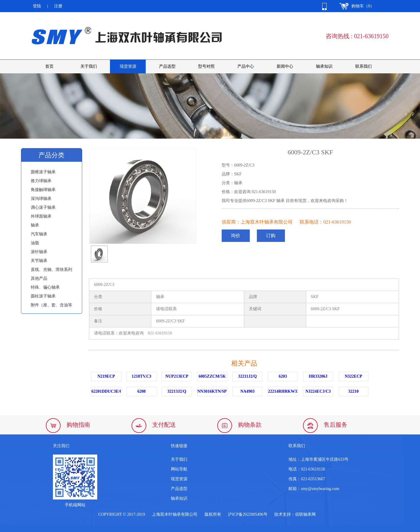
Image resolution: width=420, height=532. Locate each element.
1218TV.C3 (142, 376)
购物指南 (78, 425)
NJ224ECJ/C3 (318, 391)
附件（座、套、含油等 (51, 305)
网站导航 (179, 469)
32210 (353, 391)
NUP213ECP (177, 376)
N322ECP (353, 376)
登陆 (37, 6)
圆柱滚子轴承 (43, 296)
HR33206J (318, 376)
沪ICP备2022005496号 (248, 514)
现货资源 (128, 66)
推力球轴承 (41, 181)
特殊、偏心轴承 (45, 287)
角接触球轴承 (43, 190)
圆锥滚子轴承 (43, 172)
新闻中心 (285, 66)
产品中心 (246, 66)
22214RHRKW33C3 (283, 391)
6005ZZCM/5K (212, 376)
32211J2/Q (248, 376)
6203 (283, 376)
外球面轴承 (41, 216)
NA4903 (247, 391)
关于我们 (89, 66)
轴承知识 (324, 66)
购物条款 (250, 425)
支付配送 (164, 425)
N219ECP (106, 376)
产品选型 (167, 66)
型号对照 (206, 66)
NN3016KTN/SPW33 (212, 391)
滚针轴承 (39, 252)
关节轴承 (39, 261)
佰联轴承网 (305, 514)
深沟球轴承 (41, 199)
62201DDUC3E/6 (106, 391)
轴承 (35, 225)
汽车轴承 (39, 234)
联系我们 (364, 66)
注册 (58, 6)
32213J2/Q (177, 391)
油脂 (35, 243)
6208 (142, 391)
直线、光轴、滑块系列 (51, 270)
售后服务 (335, 425)
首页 (49, 66)
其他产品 (39, 278)
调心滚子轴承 (43, 207)
